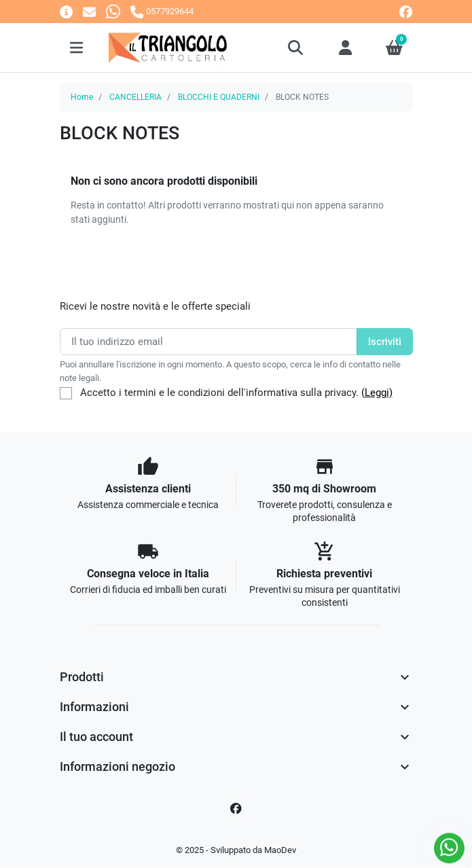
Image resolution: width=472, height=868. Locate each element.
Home (82, 97)
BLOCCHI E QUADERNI (219, 97)
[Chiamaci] (162, 11)
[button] (296, 48)
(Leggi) (377, 393)
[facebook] (406, 12)
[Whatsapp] (113, 11)
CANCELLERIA (135, 97)
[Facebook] (236, 809)
